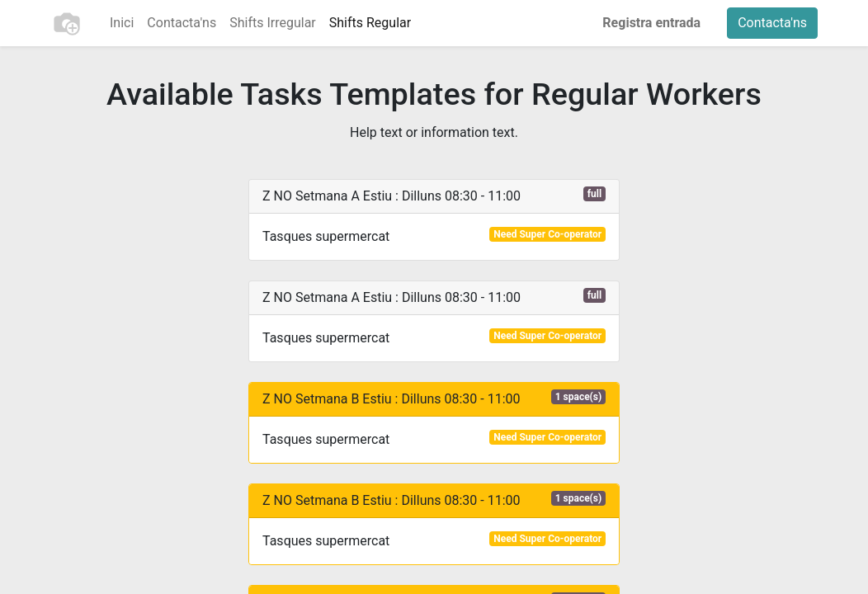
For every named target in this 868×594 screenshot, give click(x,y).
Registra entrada (651, 23)
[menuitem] (122, 23)
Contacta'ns (772, 23)
